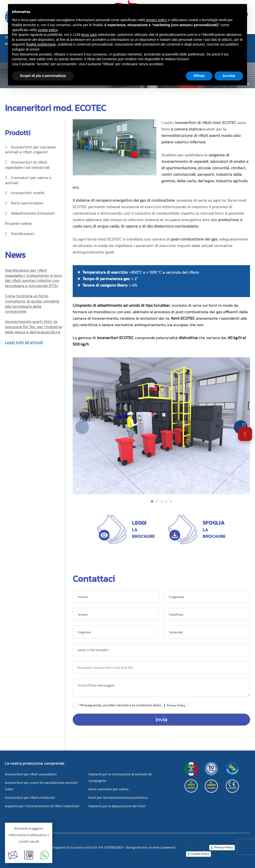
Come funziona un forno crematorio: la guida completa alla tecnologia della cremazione (32, 304)
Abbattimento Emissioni (33, 213)
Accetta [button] (229, 76)
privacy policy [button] (157, 20)
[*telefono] (207, 614)
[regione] (116, 632)
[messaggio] (161, 688)
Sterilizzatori (23, 234)
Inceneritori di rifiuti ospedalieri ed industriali (27, 165)
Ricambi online (18, 223)
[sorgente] (161, 650)
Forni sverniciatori (27, 203)
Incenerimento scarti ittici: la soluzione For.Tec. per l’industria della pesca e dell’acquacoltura (33, 327)
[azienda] (207, 632)
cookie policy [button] (48, 30)
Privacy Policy (176, 705)
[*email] (116, 614)
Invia (161, 719)
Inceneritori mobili (28, 193)
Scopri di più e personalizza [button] (43, 76)
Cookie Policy (200, 854)
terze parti (89, 35)
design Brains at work (143, 847)
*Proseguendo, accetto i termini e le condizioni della (133, 705)
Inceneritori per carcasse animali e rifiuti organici (30, 150)
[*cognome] (207, 597)
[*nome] (116, 597)
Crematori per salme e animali (28, 180)
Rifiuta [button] (199, 76)
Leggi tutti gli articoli (24, 342)
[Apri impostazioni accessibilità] (245, 434)
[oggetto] (161, 667)
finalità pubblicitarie (41, 44)
